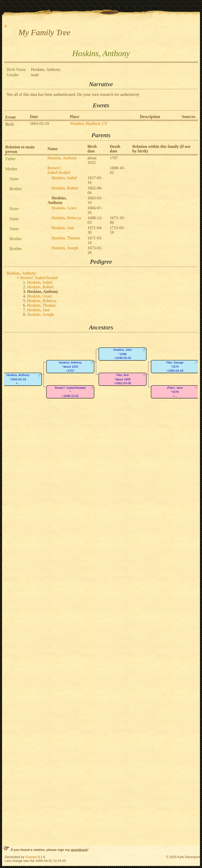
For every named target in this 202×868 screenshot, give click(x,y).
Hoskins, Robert (65, 188)
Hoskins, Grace (64, 208)
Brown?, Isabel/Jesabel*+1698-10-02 (70, 392)
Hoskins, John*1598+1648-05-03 (123, 354)
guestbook (79, 850)
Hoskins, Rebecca (66, 218)
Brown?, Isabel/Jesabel (59, 170)
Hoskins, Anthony (62, 158)
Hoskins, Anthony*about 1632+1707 (70, 367)
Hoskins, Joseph (65, 248)
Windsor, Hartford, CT (89, 124)
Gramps (31, 857)
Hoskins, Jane (63, 228)
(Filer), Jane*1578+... (175, 392)
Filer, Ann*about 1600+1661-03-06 (122, 379)
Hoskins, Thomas (66, 238)
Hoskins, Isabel (64, 178)
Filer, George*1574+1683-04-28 (175, 367)
